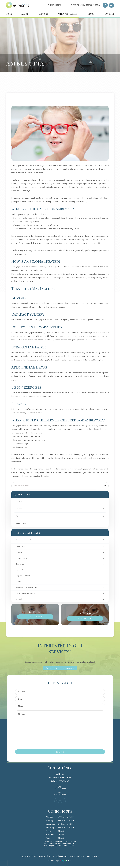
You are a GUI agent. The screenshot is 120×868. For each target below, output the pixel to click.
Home (9, 14)
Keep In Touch (22, 523)
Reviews (19, 509)
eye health (20, 571)
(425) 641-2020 (93, 5)
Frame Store (55, 5)
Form (18, 516)
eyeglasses (20, 565)
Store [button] (92, 14)
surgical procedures (24, 577)
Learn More (35, 618)
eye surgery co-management (28, 589)
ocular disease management (27, 595)
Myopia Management (24, 540)
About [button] (25, 14)
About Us (20, 502)
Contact (109, 14)
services (19, 553)
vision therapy (22, 547)
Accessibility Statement (81, 858)
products (20, 583)
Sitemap (97, 858)
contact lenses (22, 559)
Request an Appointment (60, 670)
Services (43, 14)
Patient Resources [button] (68, 14)
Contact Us (85, 620)
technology (21, 601)
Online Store (79, 5)
